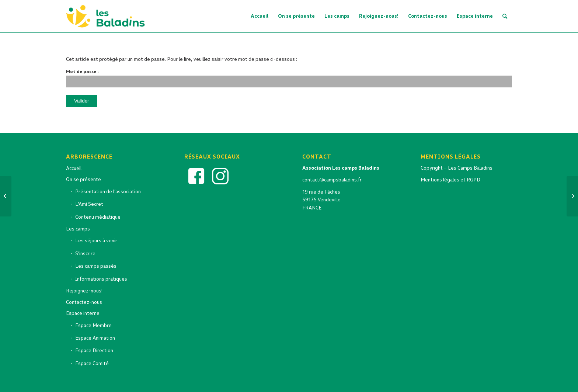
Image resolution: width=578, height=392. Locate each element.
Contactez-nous (84, 302)
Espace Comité (92, 363)
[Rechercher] (505, 16)
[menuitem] (260, 16)
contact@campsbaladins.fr (332, 180)
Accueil (74, 168)
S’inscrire (85, 254)
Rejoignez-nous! (84, 291)
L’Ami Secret (89, 204)
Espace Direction (94, 351)
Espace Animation (95, 338)
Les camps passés (96, 266)
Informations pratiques (101, 279)
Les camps (78, 229)
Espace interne (83, 313)
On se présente (83, 179)
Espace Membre (93, 325)
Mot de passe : (289, 78)
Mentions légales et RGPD (450, 180)
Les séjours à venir (96, 241)
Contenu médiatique (98, 217)
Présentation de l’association (108, 192)
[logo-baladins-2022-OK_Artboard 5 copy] (108, 16)
